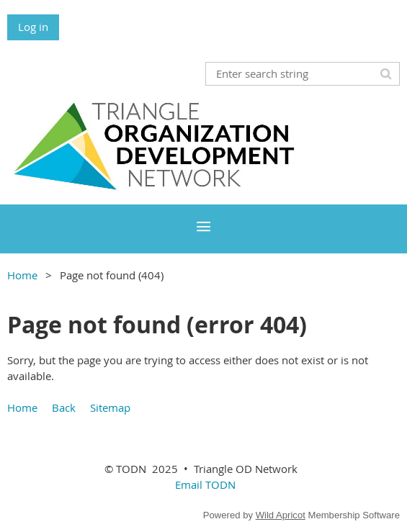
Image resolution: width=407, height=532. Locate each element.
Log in (33, 27)
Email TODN (205, 484)
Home (22, 275)
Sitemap (110, 407)
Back (64, 407)
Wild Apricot (281, 515)
